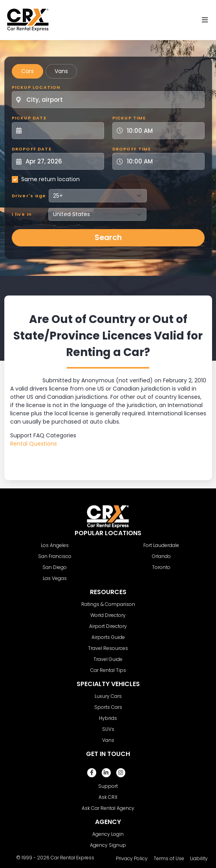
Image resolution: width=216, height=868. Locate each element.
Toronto (161, 567)
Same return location (50, 179)
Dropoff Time (132, 149)
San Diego (55, 567)
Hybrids (108, 718)
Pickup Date (29, 118)
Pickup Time (129, 118)
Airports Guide (108, 637)
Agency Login (108, 834)
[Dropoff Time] (163, 161)
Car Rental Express (72, 858)
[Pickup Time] (163, 131)
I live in (22, 214)
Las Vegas (55, 578)
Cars (27, 71)
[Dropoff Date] (62, 161)
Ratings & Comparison (108, 604)
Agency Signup (108, 845)
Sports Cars (108, 707)
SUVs (108, 729)
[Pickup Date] (62, 131)
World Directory (108, 615)
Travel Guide (108, 659)
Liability (199, 858)
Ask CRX (108, 797)
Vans (61, 71)
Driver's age (29, 196)
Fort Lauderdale (161, 545)
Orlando (161, 556)
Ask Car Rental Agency (108, 808)
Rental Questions (34, 444)
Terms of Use (169, 858)
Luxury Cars (108, 696)
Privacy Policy (132, 858)
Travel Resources (108, 648)
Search (108, 238)
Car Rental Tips (108, 670)
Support (108, 786)
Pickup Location (36, 87)
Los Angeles (55, 545)
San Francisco (55, 556)
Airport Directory (108, 626)
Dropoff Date (32, 149)
